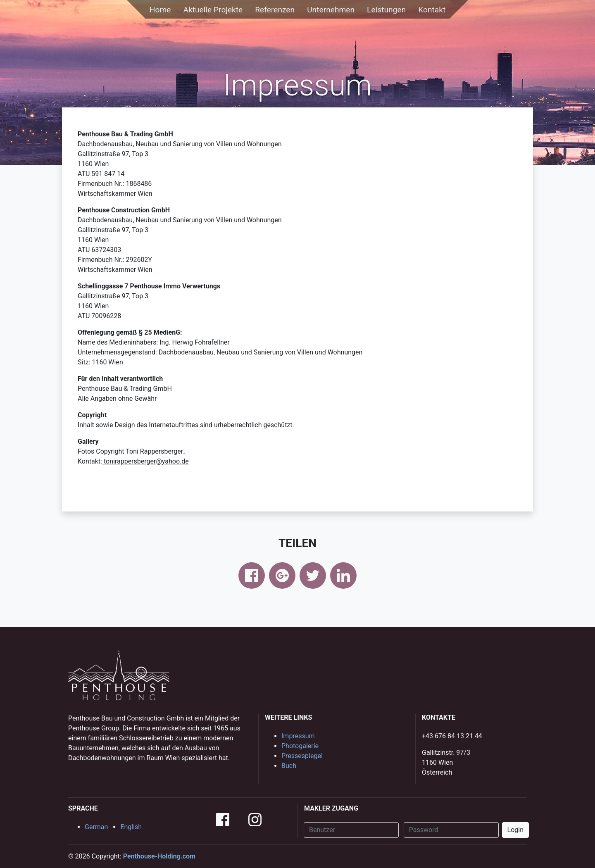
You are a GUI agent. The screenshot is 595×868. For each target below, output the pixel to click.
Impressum (298, 736)
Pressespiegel (302, 756)
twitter (313, 575)
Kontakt (432, 10)
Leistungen (386, 10)
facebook (252, 575)
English (131, 827)
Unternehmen (331, 10)
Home (160, 10)
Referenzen (275, 10)
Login (515, 830)
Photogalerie (300, 746)
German (96, 827)
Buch (289, 766)
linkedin (343, 575)
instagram (255, 820)
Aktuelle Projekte (213, 10)
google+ (282, 575)
